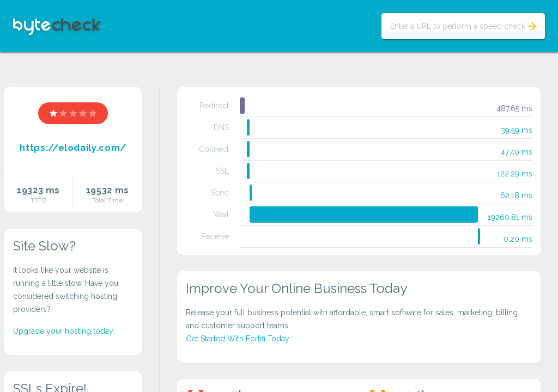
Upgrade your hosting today (63, 331)
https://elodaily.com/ (73, 148)
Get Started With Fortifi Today (238, 339)
